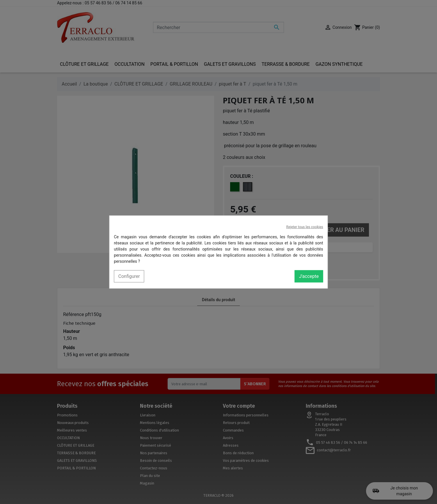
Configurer (129, 276)
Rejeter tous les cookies (305, 227)
